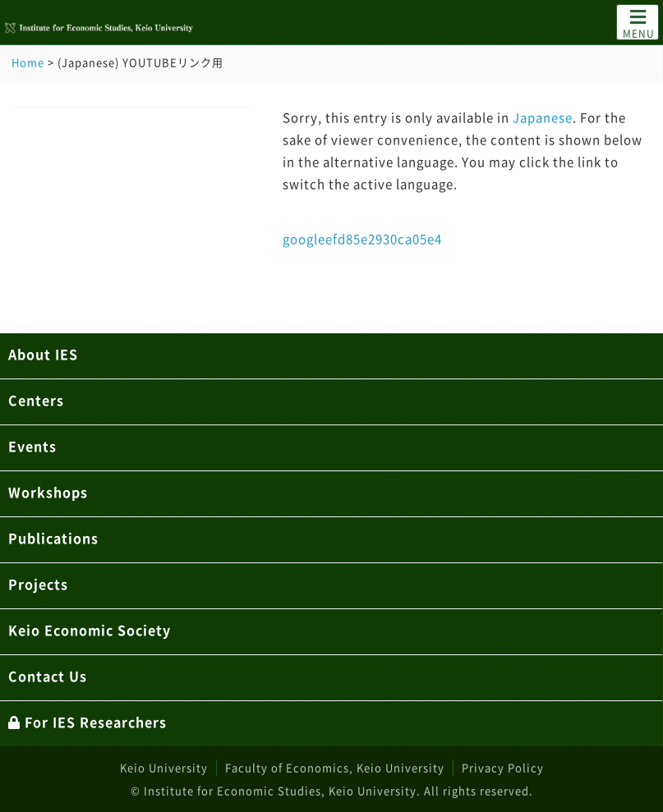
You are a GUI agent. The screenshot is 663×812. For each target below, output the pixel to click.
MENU (639, 23)
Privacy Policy (503, 767)
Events (32, 446)
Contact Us (48, 676)
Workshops (48, 492)
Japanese (543, 117)
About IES (43, 354)
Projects (38, 584)
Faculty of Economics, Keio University (335, 767)
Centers (36, 400)
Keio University (164, 767)
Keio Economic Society (90, 630)
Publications (53, 538)
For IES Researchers (87, 722)
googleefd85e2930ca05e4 (362, 239)
